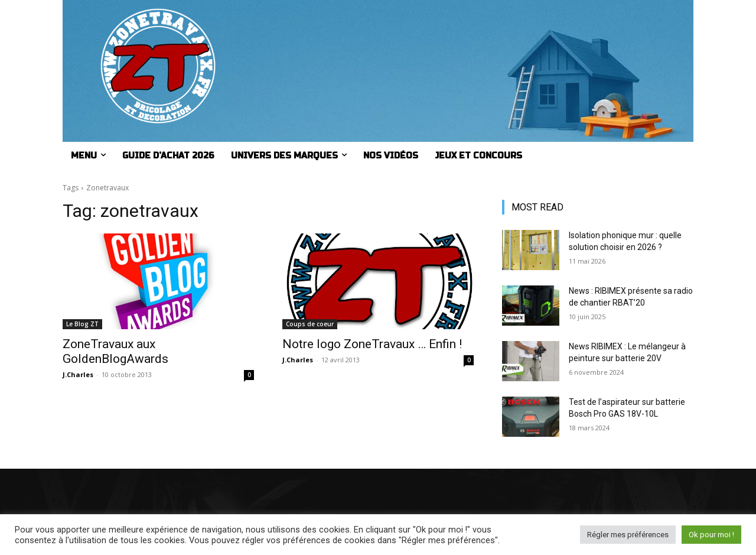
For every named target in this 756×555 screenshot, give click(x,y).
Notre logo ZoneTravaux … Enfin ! (372, 344)
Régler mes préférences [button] (628, 535)
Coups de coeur (310, 324)
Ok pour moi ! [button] (711, 535)
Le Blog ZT (82, 324)
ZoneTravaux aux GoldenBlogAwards (115, 351)
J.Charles (78, 374)
